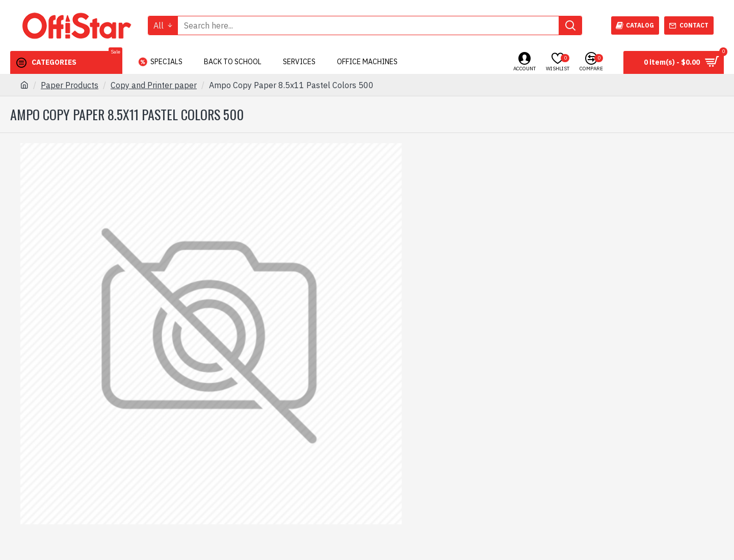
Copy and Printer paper (154, 85)
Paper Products (70, 85)
